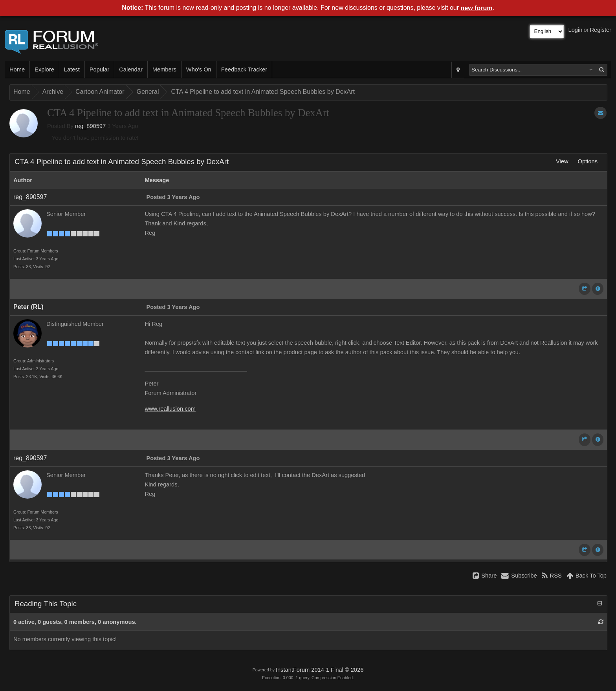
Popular (100, 69)
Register (600, 30)
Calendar (131, 69)
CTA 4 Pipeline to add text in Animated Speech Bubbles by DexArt (263, 92)
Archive (53, 92)
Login (576, 30)
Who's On (199, 69)
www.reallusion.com (170, 409)
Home (17, 69)
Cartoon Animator (100, 92)
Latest (72, 69)
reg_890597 (90, 126)
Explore (44, 69)
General (148, 92)
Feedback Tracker (244, 69)
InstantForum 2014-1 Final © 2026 (320, 670)
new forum (477, 8)
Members (164, 69)
